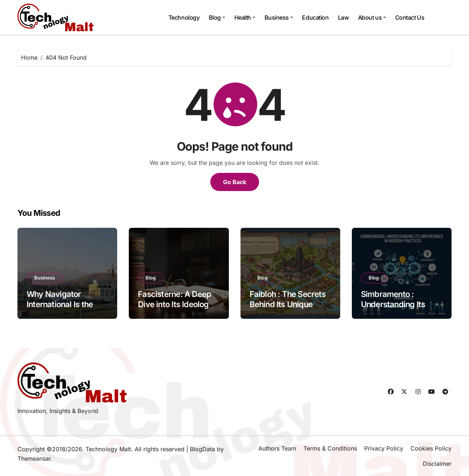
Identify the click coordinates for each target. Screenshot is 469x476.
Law (343, 17)
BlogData (202, 449)
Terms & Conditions (330, 448)
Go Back (235, 182)
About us (372, 17)
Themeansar (34, 459)
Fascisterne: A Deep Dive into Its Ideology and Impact (176, 304)
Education (315, 17)
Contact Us (410, 17)
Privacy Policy (384, 448)
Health (245, 17)
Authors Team (277, 448)
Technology (184, 17)
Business (279, 17)
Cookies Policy (431, 448)
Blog (217, 17)
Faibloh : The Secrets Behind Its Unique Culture (288, 304)
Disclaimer (437, 464)
